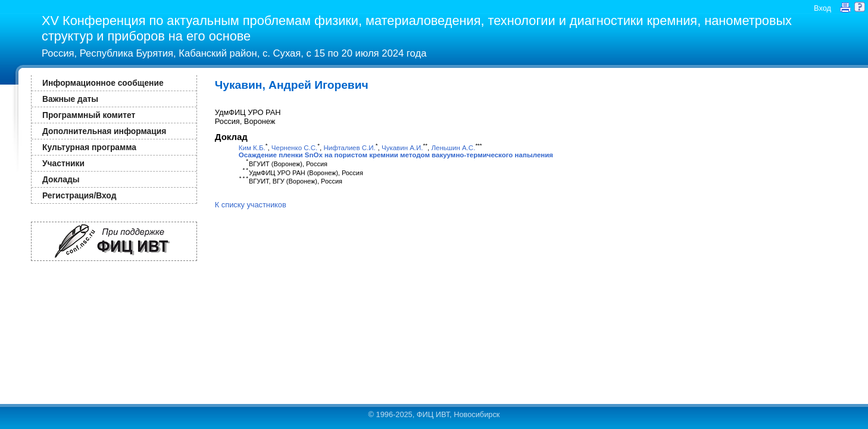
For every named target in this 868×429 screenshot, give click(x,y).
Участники (63, 163)
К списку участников (251, 205)
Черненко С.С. (294, 148)
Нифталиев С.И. (349, 148)
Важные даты (70, 99)
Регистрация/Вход (79, 195)
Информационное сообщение (103, 83)
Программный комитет (89, 115)
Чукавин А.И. (402, 148)
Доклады (61, 179)
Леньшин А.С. (453, 148)
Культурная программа (89, 147)
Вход (822, 8)
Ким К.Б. (252, 148)
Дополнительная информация (104, 131)
